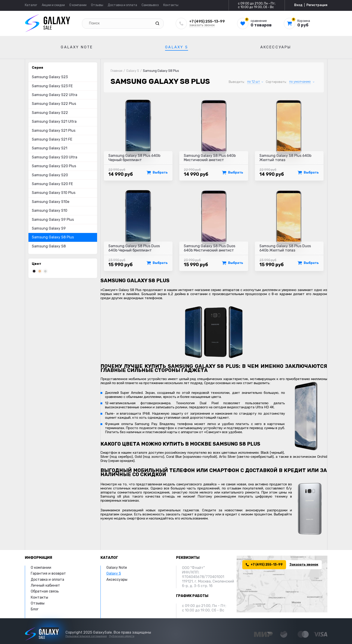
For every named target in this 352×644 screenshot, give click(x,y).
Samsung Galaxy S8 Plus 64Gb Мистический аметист (210, 158)
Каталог (31, 5)
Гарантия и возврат (48, 573)
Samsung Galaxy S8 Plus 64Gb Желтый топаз (285, 158)
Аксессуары (276, 47)
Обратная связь (45, 591)
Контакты (171, 5)
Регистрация (317, 5)
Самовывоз (150, 5)
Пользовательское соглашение (86, 636)
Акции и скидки (53, 5)
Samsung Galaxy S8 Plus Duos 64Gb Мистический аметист (210, 248)
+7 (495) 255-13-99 (207, 21)
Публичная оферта (122, 636)
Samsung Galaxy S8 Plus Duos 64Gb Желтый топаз (285, 248)
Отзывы (97, 5)
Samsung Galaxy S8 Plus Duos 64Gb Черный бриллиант (134, 248)
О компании (78, 5)
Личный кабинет (45, 585)
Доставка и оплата (122, 5)
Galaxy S (177, 47)
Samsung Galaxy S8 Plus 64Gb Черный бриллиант (134, 158)
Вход (298, 5)
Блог (35, 609)
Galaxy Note (77, 47)
